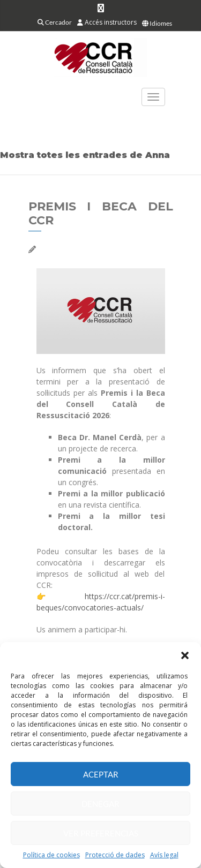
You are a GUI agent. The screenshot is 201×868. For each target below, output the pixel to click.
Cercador (55, 22)
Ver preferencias (101, 833)
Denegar (100, 804)
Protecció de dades (115, 855)
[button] (185, 655)
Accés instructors (107, 22)
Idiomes (157, 23)
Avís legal (164, 855)
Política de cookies (51, 855)
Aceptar (101, 774)
